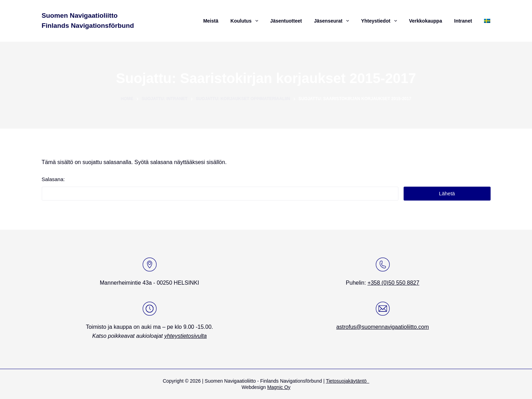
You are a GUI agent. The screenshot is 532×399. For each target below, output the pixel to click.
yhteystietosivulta (185, 336)
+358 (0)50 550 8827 (393, 283)
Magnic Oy (279, 387)
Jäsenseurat (332, 21)
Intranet (463, 21)
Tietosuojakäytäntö (347, 381)
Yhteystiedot (380, 21)
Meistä (211, 21)
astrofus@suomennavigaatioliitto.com (382, 327)
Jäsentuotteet (286, 21)
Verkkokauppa (425, 21)
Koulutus (245, 21)
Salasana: (220, 188)
